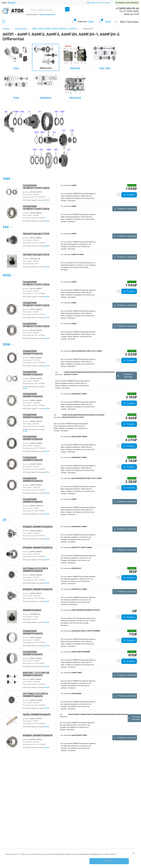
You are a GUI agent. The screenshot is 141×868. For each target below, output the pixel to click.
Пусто (91, 22)
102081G (36, 703)
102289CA (36, 446)
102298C (36, 661)
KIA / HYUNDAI (40, 197)
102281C (36, 194)
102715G (36, 742)
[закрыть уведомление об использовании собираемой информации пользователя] (133, 853)
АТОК (47, 200)
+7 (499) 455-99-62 (127, 8)
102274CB (36, 403)
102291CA (36, 360)
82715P (35, 721)
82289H (36, 381)
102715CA (36, 554)
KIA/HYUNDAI (39, 511)
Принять (109, 861)
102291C (36, 508)
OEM (36, 264)
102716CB (36, 682)
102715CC (36, 533)
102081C (36, 577)
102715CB (36, 596)
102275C (36, 467)
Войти (123, 22)
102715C (36, 617)
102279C (36, 291)
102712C (36, 240)
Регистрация (133, 22)
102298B (36, 640)
